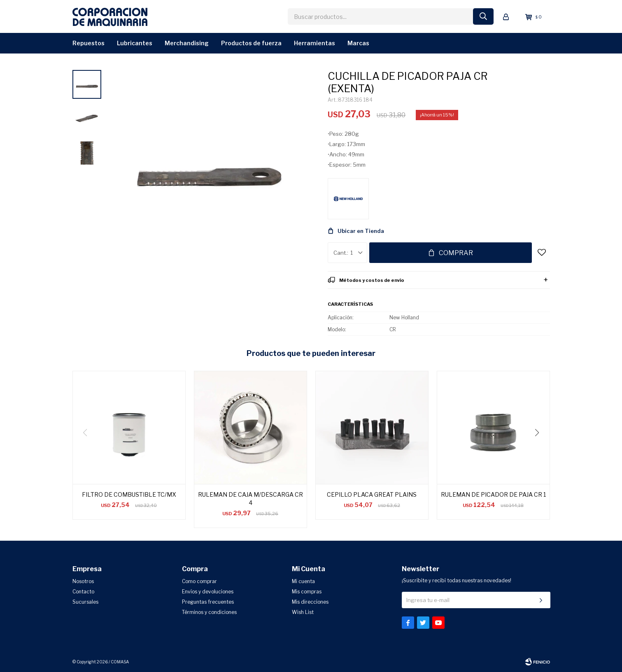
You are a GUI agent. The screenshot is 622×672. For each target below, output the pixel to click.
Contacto (83, 592)
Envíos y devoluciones (208, 592)
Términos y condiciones (209, 612)
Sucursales (85, 602)
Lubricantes (135, 43)
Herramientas (314, 43)
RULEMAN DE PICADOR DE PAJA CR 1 (493, 494)
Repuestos (89, 43)
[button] (540, 449)
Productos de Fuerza (251, 43)
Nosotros (83, 581)
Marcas (358, 43)
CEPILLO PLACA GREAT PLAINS (372, 494)
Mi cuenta (303, 581)
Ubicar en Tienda (361, 231)
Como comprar (199, 581)
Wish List (303, 612)
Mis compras (307, 592)
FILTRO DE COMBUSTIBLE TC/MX (129, 494)
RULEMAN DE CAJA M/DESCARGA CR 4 (250, 499)
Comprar (456, 253)
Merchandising (187, 43)
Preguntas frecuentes (208, 602)
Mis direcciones (310, 602)
